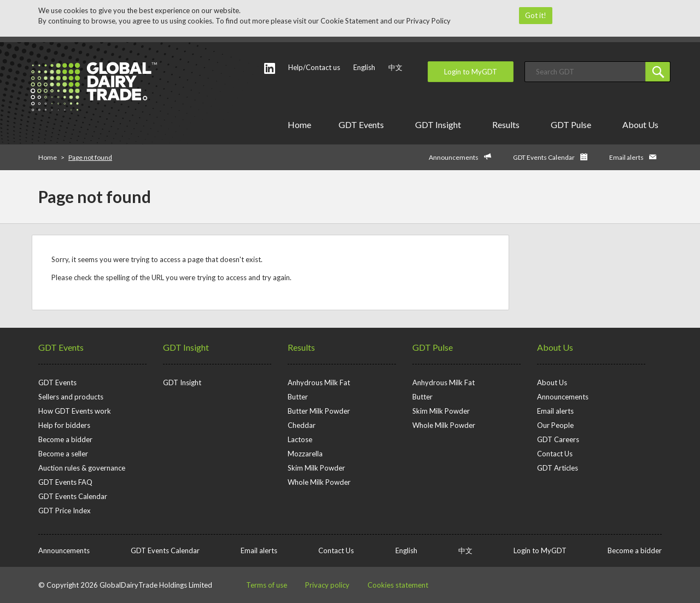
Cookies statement (398, 585)
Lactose (300, 439)
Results (508, 124)
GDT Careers (558, 439)
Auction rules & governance (82, 468)
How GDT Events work (75, 411)
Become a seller (63, 454)
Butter (298, 397)
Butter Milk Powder (319, 411)
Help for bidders (64, 425)
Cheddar (302, 425)
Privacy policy (327, 585)
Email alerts (626, 157)
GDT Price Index (65, 511)
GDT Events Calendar (544, 157)
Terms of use (267, 585)
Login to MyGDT (471, 72)
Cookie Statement (349, 21)
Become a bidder (65, 439)
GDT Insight (440, 124)
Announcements (454, 157)
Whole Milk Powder (319, 482)
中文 (395, 67)
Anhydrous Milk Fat (319, 382)
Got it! (536, 15)
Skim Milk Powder (316, 468)
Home (299, 124)
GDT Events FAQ (65, 482)
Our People (555, 425)
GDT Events (363, 124)
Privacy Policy (428, 21)
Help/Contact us (314, 67)
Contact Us (555, 454)
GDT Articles (558, 468)
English (364, 67)
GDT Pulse (573, 124)
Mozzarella (305, 454)
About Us (642, 124)
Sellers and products (71, 397)
